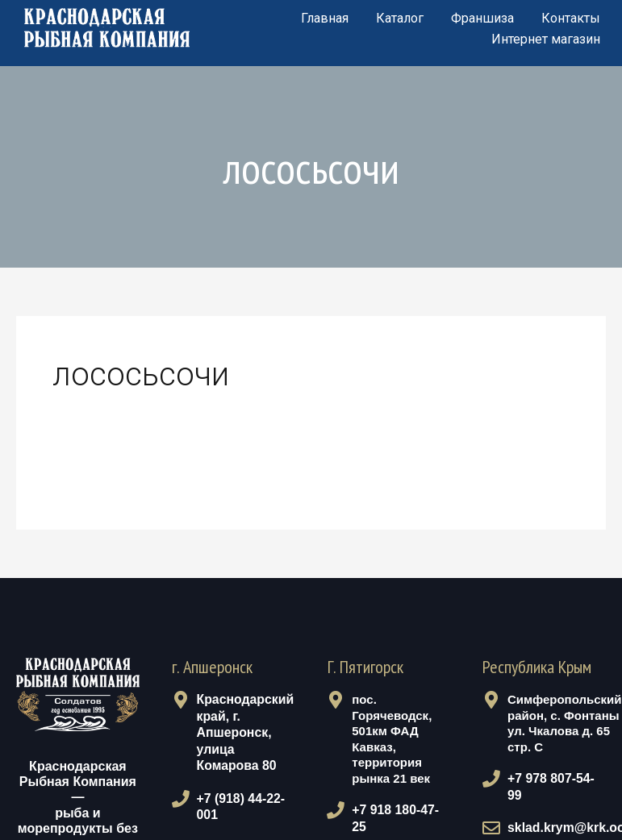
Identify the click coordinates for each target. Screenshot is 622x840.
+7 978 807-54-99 (553, 778)
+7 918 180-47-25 (398, 810)
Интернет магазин (546, 39)
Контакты (571, 18)
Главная (325, 18)
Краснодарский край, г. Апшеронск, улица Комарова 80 (244, 731)
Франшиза (482, 18)
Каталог (400, 18)
